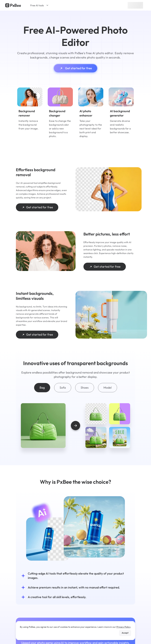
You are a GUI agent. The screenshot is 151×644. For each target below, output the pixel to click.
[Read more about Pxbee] (13, 5)
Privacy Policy (123, 627)
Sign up (135, 5)
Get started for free (75, 68)
